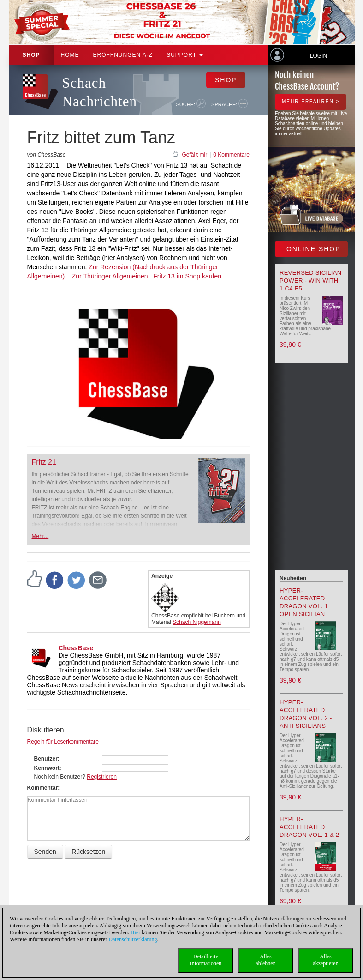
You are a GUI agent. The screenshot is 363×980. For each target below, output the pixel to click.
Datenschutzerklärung (133, 939)
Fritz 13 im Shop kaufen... (190, 276)
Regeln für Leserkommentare (63, 742)
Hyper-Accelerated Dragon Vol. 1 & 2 (309, 827)
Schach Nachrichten (100, 92)
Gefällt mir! (195, 155)
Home (70, 55)
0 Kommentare (231, 155)
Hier (135, 932)
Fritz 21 (44, 462)
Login (318, 56)
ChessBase (76, 648)
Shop (31, 55)
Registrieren (102, 777)
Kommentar (43, 788)
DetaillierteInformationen (206, 960)
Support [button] (185, 55)
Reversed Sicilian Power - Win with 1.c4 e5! (310, 281)
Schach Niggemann (197, 622)
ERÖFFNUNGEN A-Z (123, 55)
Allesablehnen (265, 960)
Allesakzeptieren (325, 960)
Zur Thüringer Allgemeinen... (112, 276)
